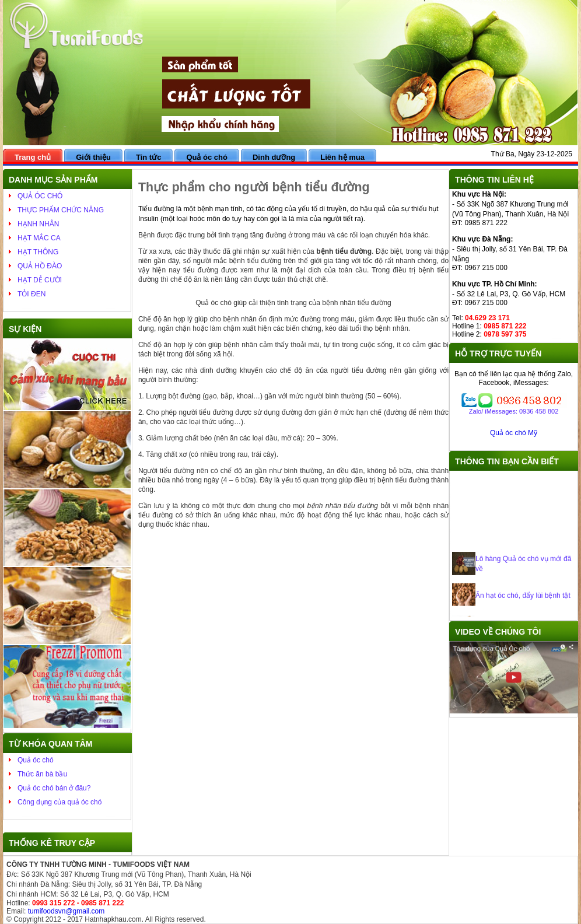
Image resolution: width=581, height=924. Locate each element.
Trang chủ (33, 157)
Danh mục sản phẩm (53, 180)
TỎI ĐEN (32, 294)
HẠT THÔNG (38, 252)
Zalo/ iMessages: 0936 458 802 (514, 411)
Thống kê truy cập (52, 843)
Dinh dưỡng (274, 157)
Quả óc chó (207, 157)
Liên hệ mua (342, 157)
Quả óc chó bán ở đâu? (54, 788)
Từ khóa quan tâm (50, 744)
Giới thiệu (93, 157)
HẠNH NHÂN (38, 224)
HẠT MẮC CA (39, 238)
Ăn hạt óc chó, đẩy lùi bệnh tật (523, 598)
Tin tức (148, 157)
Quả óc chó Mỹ (514, 433)
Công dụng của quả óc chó (60, 802)
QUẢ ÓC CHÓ (40, 196)
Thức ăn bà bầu (42, 774)
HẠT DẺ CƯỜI (40, 280)
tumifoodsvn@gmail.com (66, 911)
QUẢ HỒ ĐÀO (40, 266)
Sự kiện (25, 329)
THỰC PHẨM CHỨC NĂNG (61, 210)
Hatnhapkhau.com (113, 919)
